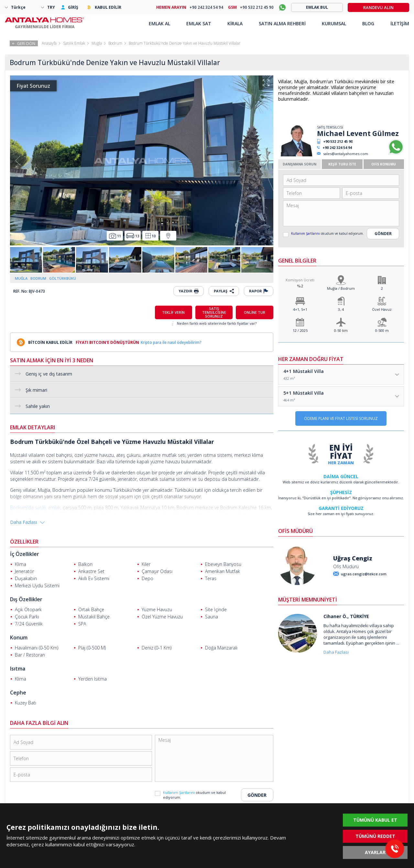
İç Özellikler (25, 554)
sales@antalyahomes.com (346, 154)
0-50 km (341, 330)
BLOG (368, 23)
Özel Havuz (382, 309)
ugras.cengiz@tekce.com (364, 574)
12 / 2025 (300, 330)
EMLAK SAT (199, 23)
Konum (19, 637)
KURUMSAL (334, 23)
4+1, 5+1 (300, 309)
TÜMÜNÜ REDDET (375, 836)
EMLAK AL (159, 23)
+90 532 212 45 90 (338, 141)
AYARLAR (375, 852)
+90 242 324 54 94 (337, 147)
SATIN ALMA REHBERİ (282, 23)
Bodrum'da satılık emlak (35, 507)
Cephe (18, 693)
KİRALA (235, 23)
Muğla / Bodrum (341, 288)
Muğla (97, 43)
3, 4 (341, 309)
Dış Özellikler (26, 599)
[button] (266, 161)
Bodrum (115, 43)
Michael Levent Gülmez (358, 133)
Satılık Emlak (74, 43)
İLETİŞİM (400, 23)
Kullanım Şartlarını (306, 233)
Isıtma (18, 669)
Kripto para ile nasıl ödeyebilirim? (171, 342)
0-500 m (382, 330)
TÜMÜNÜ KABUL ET (375, 820)
